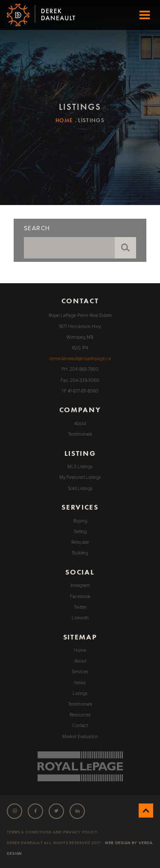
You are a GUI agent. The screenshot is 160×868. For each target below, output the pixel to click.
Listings (80, 694)
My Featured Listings (80, 477)
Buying (80, 521)
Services (80, 672)
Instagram (80, 585)
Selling (80, 532)
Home (64, 120)
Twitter (80, 607)
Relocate (80, 542)
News (80, 683)
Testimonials (80, 434)
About (80, 424)
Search (37, 229)
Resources (80, 715)
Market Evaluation (80, 737)
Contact (80, 726)
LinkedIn (80, 618)
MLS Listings (80, 467)
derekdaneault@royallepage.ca (80, 359)
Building (80, 553)
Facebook (80, 597)
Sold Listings (80, 488)
